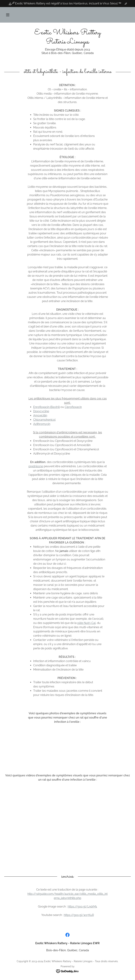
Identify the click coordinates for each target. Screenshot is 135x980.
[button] (8, 15)
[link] (67, 42)
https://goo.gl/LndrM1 (82, 907)
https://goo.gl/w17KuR (79, 915)
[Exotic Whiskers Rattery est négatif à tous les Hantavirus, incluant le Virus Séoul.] (67, 4)
